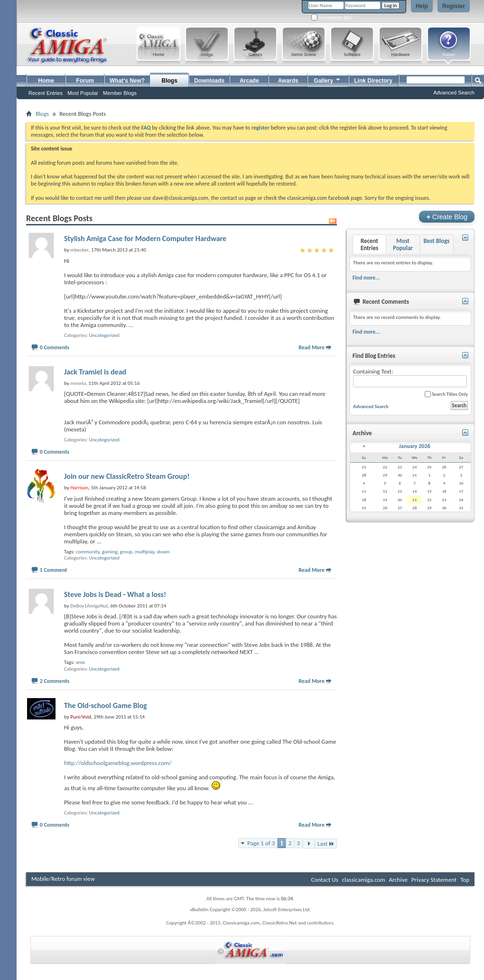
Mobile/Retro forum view (63, 879)
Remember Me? (332, 18)
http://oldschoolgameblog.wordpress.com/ (118, 763)
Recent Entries (46, 93)
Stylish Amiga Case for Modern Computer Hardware (145, 238)
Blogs (170, 81)
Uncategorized (104, 335)
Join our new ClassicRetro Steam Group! (127, 476)
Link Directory (373, 81)
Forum (85, 81)
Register (454, 6)
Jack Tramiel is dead (95, 372)
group (126, 552)
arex (80, 662)
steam (163, 552)
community (88, 552)
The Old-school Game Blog (106, 705)
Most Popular (83, 93)
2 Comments (55, 681)
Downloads (209, 81)
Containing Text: (410, 378)
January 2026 (415, 446)
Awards (288, 81)
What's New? (127, 81)
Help (422, 6)
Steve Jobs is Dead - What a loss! (115, 594)
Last (326, 844)
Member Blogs (120, 93)
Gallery (327, 79)
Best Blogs (436, 241)
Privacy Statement (434, 880)
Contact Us (325, 880)
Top (465, 880)
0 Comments (55, 347)
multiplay (144, 552)
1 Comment (54, 570)
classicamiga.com (364, 880)
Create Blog (447, 217)
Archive (398, 880)
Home (46, 81)
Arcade (249, 81)
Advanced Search (454, 93)
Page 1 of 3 (261, 843)
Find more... (366, 278)
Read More (312, 347)
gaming (110, 552)
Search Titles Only (446, 394)
